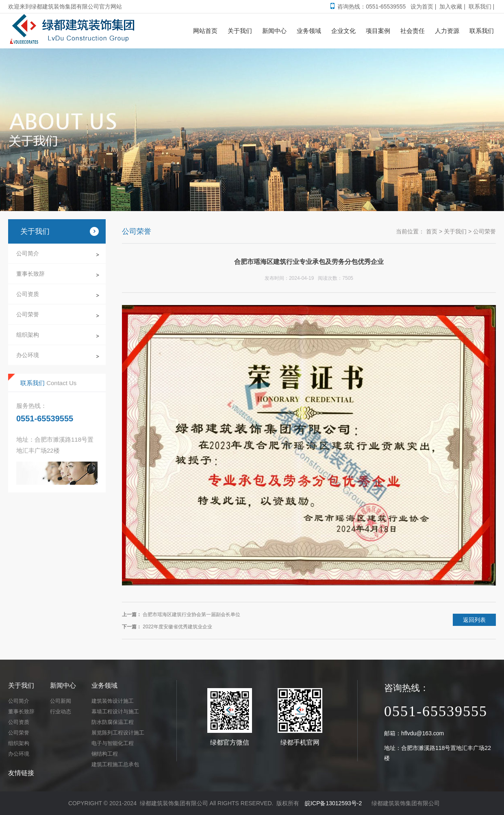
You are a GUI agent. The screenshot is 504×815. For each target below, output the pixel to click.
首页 (432, 231)
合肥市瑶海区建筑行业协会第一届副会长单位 (191, 615)
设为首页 (422, 7)
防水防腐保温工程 (113, 722)
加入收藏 (451, 7)
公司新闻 (61, 701)
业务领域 (104, 685)
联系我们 (480, 7)
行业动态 (61, 711)
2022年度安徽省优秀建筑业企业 (177, 627)
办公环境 (28, 355)
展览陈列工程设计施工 (118, 733)
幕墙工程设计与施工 (115, 711)
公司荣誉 (28, 314)
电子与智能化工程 (113, 743)
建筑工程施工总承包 (115, 764)
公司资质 (28, 294)
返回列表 (474, 620)
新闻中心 (63, 685)
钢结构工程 (105, 754)
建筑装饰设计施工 (113, 701)
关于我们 (455, 231)
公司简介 (28, 253)
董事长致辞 (30, 274)
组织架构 (28, 335)
